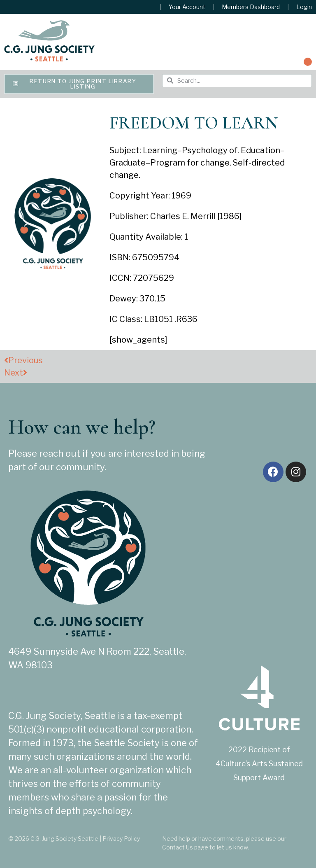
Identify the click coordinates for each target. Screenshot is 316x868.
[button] (308, 62)
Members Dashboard (251, 7)
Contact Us (178, 847)
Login (304, 7)
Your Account (187, 7)
